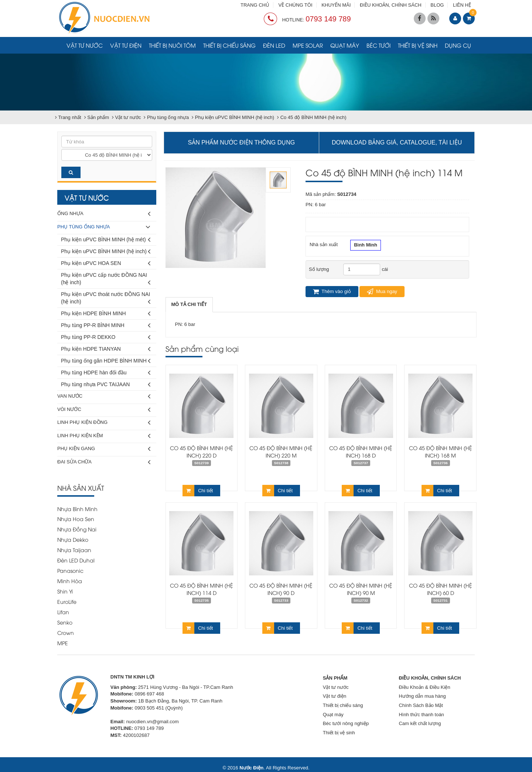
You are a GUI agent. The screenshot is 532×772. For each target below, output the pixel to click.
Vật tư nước (85, 45)
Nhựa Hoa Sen (76, 519)
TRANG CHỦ (255, 5)
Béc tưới (378, 45)
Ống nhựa (104, 214)
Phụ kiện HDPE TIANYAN (106, 349)
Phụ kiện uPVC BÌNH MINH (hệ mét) (106, 240)
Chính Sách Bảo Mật (421, 705)
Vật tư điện (126, 45)
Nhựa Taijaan (74, 550)
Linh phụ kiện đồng (104, 423)
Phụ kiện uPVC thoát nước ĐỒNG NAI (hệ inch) (106, 299)
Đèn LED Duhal (76, 560)
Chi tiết (198, 491)
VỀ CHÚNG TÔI (296, 5)
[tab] (189, 305)
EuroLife (67, 601)
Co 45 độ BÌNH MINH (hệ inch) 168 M (441, 451)
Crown (66, 632)
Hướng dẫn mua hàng (422, 696)
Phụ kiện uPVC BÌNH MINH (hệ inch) (106, 251)
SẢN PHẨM (335, 678)
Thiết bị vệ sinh (418, 45)
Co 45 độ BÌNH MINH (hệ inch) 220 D (202, 451)
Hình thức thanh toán (421, 715)
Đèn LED (274, 45)
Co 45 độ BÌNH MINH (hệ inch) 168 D (361, 451)
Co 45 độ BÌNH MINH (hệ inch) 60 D (441, 589)
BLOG (437, 5)
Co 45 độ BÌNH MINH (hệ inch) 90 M (361, 589)
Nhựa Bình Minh (77, 509)
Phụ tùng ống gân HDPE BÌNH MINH (106, 361)
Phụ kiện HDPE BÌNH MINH (106, 314)
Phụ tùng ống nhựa (104, 227)
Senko (65, 622)
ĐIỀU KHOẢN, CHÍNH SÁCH (391, 5)
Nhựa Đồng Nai (77, 529)
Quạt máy (345, 45)
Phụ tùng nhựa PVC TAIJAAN (106, 385)
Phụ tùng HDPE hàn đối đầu (106, 373)
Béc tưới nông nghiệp (346, 723)
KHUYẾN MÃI (336, 5)
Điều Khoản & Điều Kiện (424, 687)
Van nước (104, 396)
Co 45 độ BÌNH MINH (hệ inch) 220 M (281, 451)
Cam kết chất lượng (420, 723)
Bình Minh (366, 246)
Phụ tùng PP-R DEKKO (106, 337)
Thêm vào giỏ (332, 292)
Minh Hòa (70, 581)
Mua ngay (382, 292)
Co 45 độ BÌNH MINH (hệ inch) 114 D (202, 589)
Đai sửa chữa (104, 462)
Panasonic (70, 570)
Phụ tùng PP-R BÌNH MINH (106, 325)
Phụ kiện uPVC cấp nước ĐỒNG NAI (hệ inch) (106, 280)
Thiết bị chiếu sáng (229, 45)
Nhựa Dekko (73, 539)
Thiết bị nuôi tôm (172, 45)
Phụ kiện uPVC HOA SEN (106, 263)
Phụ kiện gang (104, 449)
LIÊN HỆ (462, 5)
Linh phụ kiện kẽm (104, 436)
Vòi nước (104, 410)
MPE (63, 643)
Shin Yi (65, 591)
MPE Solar (308, 45)
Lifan (63, 612)
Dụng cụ (458, 45)
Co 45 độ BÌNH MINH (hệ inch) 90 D (281, 589)
